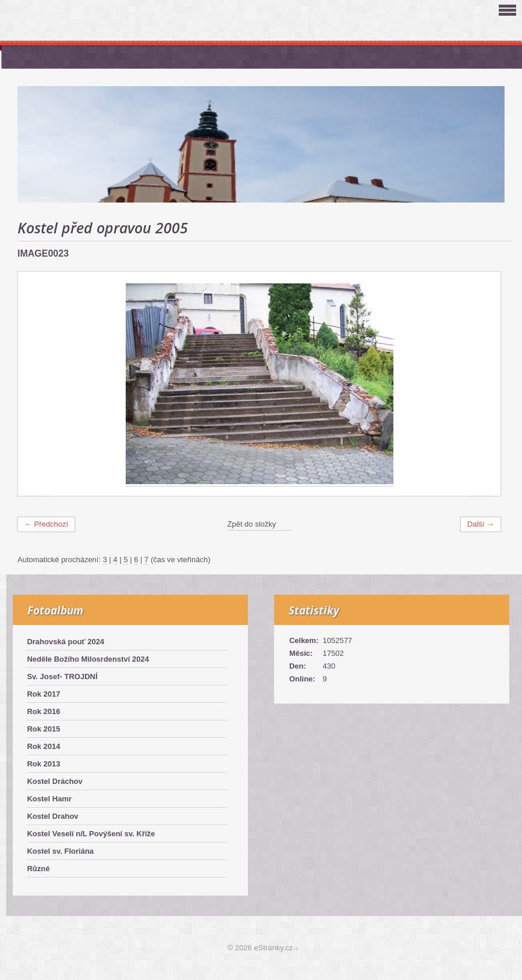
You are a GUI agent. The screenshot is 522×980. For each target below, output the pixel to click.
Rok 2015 (43, 729)
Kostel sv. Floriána (60, 851)
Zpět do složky (252, 524)
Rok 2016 (43, 711)
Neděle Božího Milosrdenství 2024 (88, 659)
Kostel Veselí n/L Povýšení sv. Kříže (91, 834)
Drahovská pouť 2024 (65, 642)
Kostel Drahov (52, 816)
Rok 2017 (43, 694)
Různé (38, 869)
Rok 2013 (43, 764)
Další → (481, 524)
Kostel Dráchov (54, 781)
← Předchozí (46, 524)
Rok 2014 (43, 746)
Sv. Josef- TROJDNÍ (62, 677)
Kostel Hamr (49, 799)
